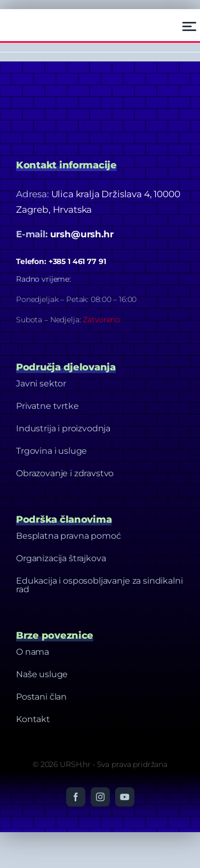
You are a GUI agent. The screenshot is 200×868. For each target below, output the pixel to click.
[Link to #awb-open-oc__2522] (189, 26)
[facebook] (76, 797)
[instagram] (100, 797)
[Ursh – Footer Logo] (43, 19)
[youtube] (125, 797)
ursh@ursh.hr (82, 234)
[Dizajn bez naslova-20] (96, 83)
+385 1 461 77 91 (77, 261)
